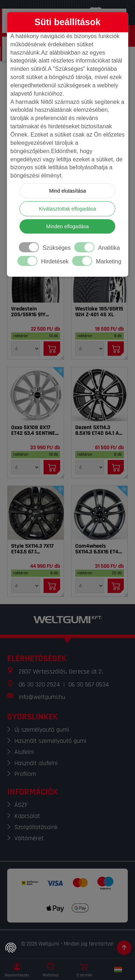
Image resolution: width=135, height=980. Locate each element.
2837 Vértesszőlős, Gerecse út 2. (61, 671)
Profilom (25, 774)
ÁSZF (21, 805)
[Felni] (36, 394)
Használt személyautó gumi (50, 741)
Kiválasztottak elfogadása (67, 209)
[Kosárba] (52, 349)
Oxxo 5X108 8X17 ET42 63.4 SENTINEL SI (34, 431)
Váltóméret (29, 838)
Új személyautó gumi (42, 730)
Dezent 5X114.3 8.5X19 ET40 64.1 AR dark (99, 431)
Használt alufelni (36, 763)
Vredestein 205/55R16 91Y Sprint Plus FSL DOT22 (29, 312)
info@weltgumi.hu (42, 697)
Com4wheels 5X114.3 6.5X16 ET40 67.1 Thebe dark (98, 549)
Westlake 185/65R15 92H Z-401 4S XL (99, 312)
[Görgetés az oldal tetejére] (124, 948)
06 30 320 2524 (39, 684)
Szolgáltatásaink (36, 827)
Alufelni (24, 752)
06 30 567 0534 (89, 684)
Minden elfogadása (67, 226)
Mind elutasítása (68, 191)
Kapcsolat (27, 816)
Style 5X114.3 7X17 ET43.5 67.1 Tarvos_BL (32, 549)
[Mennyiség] (26, 349)
